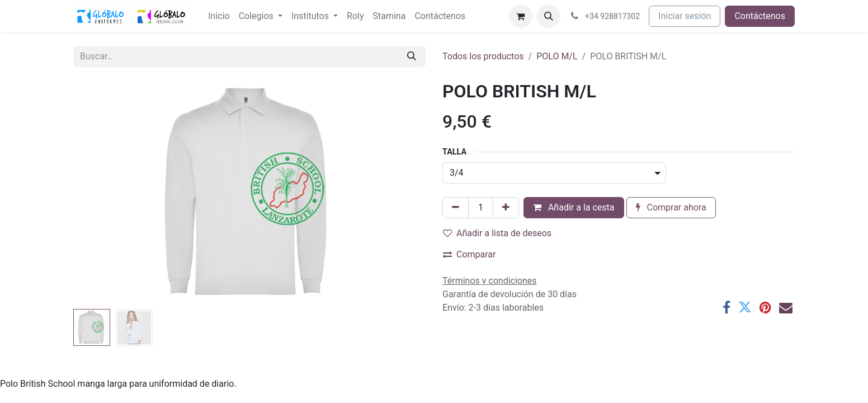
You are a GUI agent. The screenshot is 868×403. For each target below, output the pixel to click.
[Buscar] (412, 57)
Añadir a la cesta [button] (574, 207)
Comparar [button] (470, 254)
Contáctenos (760, 16)
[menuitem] (219, 16)
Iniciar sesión (685, 16)
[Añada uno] (506, 208)
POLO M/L (557, 56)
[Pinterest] (765, 307)
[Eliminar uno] (456, 208)
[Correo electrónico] (786, 307)
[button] (549, 16)
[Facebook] (727, 307)
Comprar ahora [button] (671, 207)
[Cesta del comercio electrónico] (521, 16)
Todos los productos (483, 56)
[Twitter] (745, 307)
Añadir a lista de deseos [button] (497, 233)
